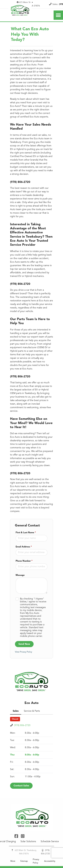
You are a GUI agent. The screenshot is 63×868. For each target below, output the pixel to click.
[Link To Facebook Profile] (17, 857)
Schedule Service (50, 862)
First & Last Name (26, 554)
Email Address (24, 568)
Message (20, 596)
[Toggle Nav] (58, 15)
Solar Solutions (29, 862)
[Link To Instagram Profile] (23, 857)
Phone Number (25, 582)
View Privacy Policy (24, 673)
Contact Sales (22, 806)
